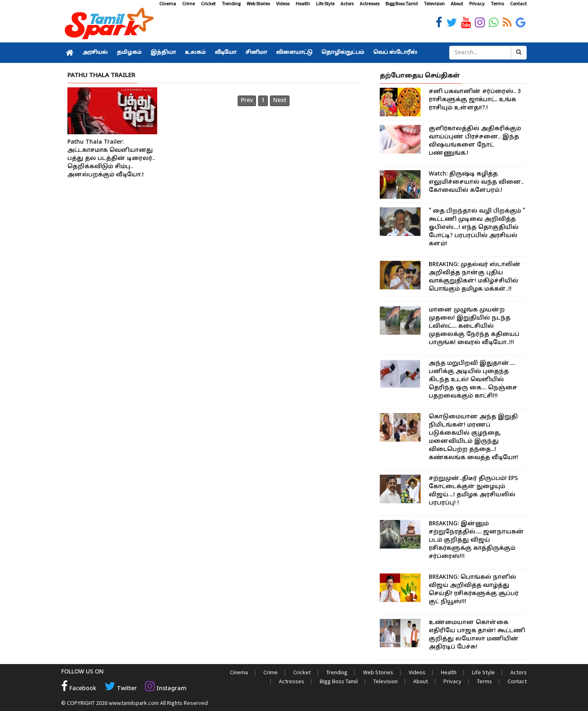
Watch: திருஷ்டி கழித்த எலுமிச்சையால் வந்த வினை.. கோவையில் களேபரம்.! (476, 182)
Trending (231, 3)
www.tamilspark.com (134, 703)
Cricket (208, 3)
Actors (347, 3)
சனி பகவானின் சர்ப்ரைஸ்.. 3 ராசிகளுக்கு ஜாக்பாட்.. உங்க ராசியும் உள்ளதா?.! (475, 100)
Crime (188, 3)
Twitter (121, 689)
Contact (518, 3)
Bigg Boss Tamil (402, 3)
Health (303, 3)
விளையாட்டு (294, 53)
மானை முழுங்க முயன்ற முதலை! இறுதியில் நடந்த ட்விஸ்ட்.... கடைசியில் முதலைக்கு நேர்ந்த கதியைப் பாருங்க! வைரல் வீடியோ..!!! (474, 326)
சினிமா (256, 53)
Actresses (370, 3)
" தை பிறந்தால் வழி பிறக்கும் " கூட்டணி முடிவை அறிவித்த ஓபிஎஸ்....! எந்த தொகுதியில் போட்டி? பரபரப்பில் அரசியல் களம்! (477, 228)
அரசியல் (95, 53)
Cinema (168, 3)
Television (434, 3)
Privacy (477, 3)
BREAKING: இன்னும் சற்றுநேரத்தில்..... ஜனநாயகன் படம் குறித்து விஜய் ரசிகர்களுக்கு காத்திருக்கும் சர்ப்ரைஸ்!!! (476, 540)
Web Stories (258, 3)
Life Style (325, 3)
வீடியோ (226, 53)
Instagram (166, 689)
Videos (283, 3)
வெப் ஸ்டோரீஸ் (395, 53)
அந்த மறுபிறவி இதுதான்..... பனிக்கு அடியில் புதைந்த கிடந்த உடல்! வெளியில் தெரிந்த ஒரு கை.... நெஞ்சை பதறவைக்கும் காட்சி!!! (473, 380)
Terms (497, 3)
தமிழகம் (129, 53)
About (457, 3)
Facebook (79, 689)
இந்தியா (163, 53)
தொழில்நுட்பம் (343, 53)
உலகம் (195, 53)
